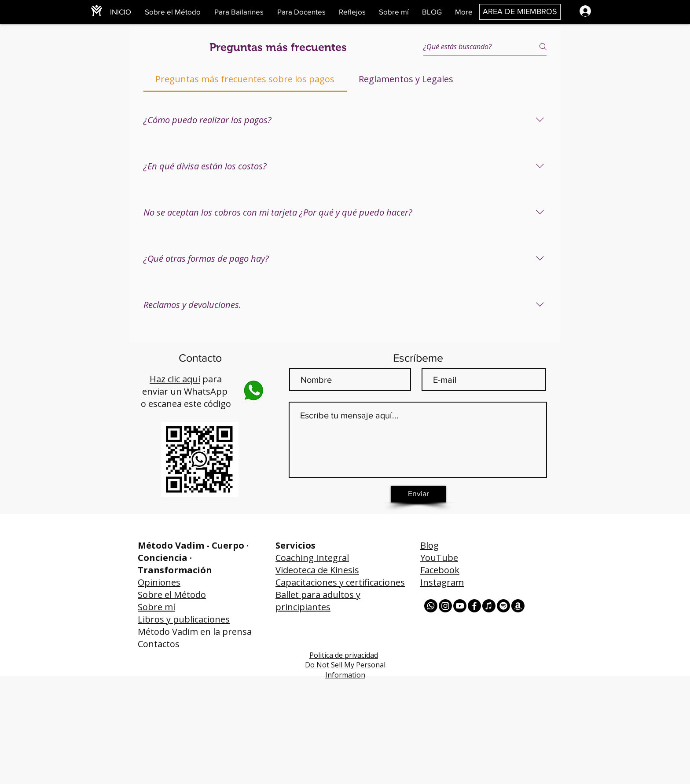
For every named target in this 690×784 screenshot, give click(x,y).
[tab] (245, 79)
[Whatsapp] (431, 606)
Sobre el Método (172, 595)
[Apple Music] (489, 606)
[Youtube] (460, 606)
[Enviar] (418, 494)
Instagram (442, 582)
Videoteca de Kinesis (317, 570)
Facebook (440, 570)
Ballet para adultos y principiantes (318, 601)
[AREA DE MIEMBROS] (520, 12)
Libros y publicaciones (184, 619)
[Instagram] (445, 606)
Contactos (159, 644)
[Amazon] (518, 606)
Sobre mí (156, 607)
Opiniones (159, 582)
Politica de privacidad (344, 655)
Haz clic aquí (175, 379)
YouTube (439, 558)
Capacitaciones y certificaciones (340, 582)
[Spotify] (503, 606)
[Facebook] (474, 606)
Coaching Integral (312, 558)
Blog (429, 545)
